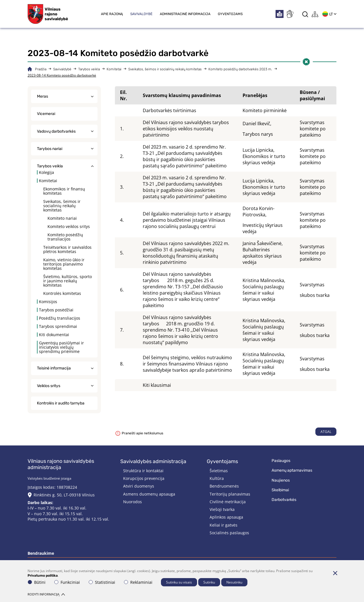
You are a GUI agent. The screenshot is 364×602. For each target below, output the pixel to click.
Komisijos (48, 302)
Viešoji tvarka (222, 509)
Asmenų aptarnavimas (292, 470)
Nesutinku (234, 582)
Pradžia (41, 69)
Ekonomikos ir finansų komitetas (64, 191)
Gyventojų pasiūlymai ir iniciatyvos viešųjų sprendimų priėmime (61, 347)
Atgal (326, 432)
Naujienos (281, 480)
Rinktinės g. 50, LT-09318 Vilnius (64, 495)
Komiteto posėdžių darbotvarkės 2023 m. (240, 69)
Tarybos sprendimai (58, 326)
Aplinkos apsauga (226, 517)
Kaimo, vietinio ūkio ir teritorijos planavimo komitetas (64, 264)
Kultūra (217, 478)
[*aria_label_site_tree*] (315, 14)
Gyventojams (230, 14)
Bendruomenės (224, 486)
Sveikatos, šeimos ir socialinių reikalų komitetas (165, 69)
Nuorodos (133, 502)
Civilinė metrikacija (228, 502)
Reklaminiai (138, 582)
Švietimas (219, 471)
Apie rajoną (112, 14)
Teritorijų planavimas (230, 494)
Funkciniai (67, 582)
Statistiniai (102, 582)
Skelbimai (280, 490)
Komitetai (114, 69)
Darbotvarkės (284, 500)
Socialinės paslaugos (229, 533)
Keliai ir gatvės (224, 525)
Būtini (37, 582)
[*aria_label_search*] (305, 14)
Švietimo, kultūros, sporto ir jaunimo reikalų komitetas (68, 281)
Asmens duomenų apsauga (149, 494)
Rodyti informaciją (46, 594)
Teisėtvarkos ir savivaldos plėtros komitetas (67, 249)
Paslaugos (281, 461)
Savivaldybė (141, 14)
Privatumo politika (43, 576)
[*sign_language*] (290, 14)
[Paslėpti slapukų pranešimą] (335, 573)
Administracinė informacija (185, 14)
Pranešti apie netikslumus (139, 433)
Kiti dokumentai (54, 335)
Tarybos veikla (89, 69)
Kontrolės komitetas (62, 293)
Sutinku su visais (179, 582)
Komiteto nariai (62, 218)
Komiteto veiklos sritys (69, 226)
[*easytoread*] (280, 14)
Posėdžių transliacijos (60, 318)
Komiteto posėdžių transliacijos (65, 237)
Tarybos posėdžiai (56, 310)
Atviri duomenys (139, 486)
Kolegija (46, 172)
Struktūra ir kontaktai (143, 471)
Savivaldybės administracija (153, 461)
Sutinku (209, 582)
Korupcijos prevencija (144, 478)
